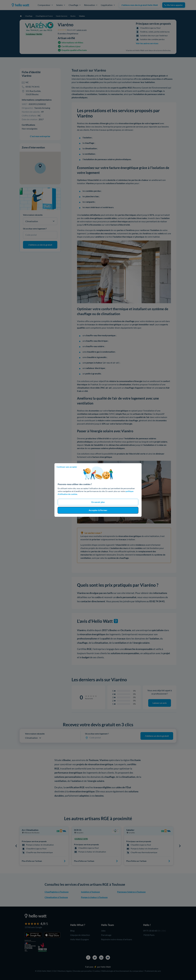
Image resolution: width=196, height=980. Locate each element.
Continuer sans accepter (67, 467)
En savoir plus (98, 502)
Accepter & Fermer (98, 510)
